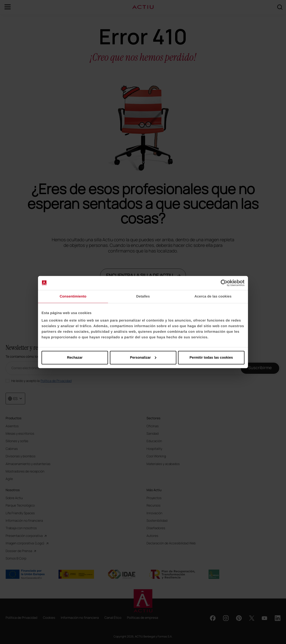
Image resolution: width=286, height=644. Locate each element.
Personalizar (143, 357)
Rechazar (75, 357)
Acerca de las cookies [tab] (213, 296)
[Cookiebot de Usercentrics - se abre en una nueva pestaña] (224, 283)
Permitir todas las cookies (211, 357)
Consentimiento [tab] (73, 296)
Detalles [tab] (143, 296)
